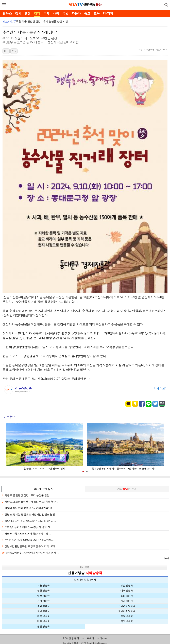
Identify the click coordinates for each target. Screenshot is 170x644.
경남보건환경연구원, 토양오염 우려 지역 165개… (30, 546)
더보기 (166, 558)
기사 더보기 (161, 388)
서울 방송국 (43, 586)
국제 (46, 13)
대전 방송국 (43, 596)
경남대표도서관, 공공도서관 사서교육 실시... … (29, 521)
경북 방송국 (43, 616)
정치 (18, 13)
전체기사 (79, 638)
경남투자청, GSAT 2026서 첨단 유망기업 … (26, 534)
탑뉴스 (7, 13)
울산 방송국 (127, 596)
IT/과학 (108, 13)
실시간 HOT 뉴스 (43, 489)
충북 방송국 (43, 606)
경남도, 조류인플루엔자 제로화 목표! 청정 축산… (30, 502)
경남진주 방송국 (127, 611)
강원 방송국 (127, 616)
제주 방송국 (43, 621)
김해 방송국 (127, 621)
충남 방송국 (127, 601)
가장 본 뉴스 (127, 489)
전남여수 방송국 (127, 606)
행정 (28, 13)
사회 (56, 13)
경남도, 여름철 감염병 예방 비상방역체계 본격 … (31, 553)
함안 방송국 (43, 626)
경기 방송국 (43, 601)
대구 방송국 (127, 591)
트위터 (90, 638)
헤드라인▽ (9, 22)
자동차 (76, 13)
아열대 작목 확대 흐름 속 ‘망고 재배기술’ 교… (28, 508)
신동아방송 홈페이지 (85, 580)
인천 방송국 (43, 591)
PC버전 (67, 638)
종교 (87, 13)
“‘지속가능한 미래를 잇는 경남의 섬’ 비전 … (28, 527)
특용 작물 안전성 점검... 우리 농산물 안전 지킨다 (43, 21)
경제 (37, 13)
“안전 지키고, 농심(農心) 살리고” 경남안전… (28, 540)
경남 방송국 (43, 611)
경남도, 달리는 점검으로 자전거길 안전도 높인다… (31, 514)
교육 (97, 13)
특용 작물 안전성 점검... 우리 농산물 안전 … (27, 495)
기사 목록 (84, 567)
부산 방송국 (127, 586)
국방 (65, 13)
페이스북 (102, 638)
